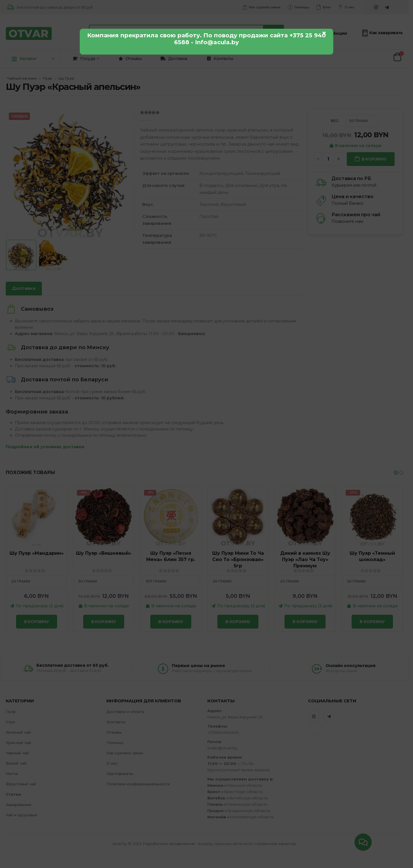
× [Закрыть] (324, 33)
